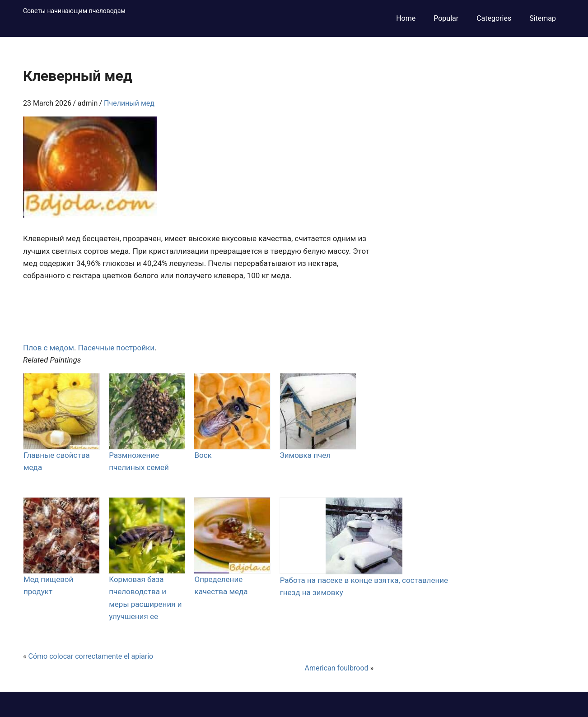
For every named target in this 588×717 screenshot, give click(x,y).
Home (406, 18)
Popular (446, 18)
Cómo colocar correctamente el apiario (91, 656)
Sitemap (543, 18)
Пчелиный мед (129, 103)
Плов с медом (49, 348)
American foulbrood (336, 668)
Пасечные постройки (116, 348)
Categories (494, 18)
